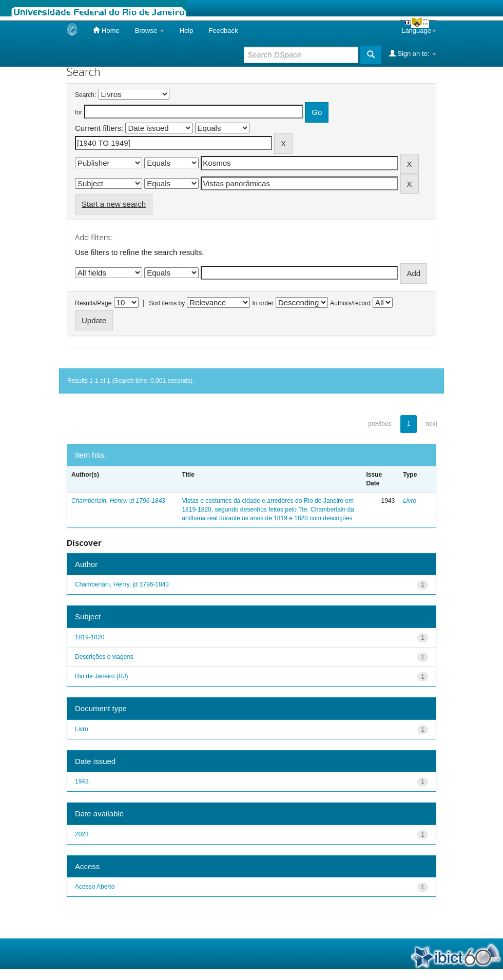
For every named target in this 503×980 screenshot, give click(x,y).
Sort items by (167, 303)
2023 (82, 834)
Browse (150, 31)
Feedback (223, 31)
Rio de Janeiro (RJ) (101, 676)
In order (263, 303)
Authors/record (350, 303)
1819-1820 (90, 637)
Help (187, 31)
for (79, 112)
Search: (85, 95)
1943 (82, 781)
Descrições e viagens (104, 657)
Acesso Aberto (95, 887)
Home (106, 30)
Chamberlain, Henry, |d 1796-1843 (118, 501)
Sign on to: (413, 53)
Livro (410, 501)
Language (419, 31)
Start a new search (114, 204)
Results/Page (93, 303)
